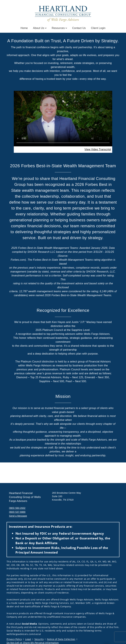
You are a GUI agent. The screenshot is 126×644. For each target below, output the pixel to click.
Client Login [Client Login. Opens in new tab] (98, 28)
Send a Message (18, 516)
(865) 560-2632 (17, 508)
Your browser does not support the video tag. (63, 119)
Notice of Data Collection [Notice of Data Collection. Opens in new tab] (61, 639)
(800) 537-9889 (17, 512)
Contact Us (79, 28)
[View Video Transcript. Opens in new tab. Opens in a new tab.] (98, 149)
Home (24, 28)
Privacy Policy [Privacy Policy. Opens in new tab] (14, 639)
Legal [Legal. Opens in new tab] (28, 639)
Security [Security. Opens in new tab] (39, 639)
